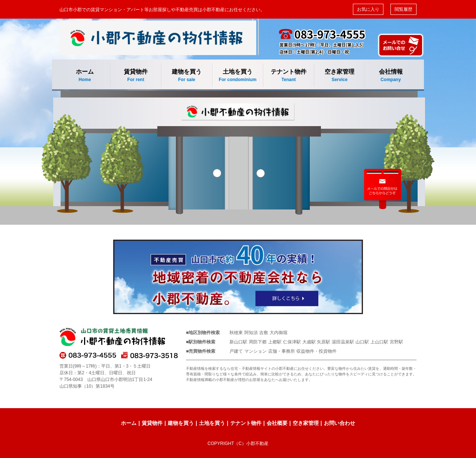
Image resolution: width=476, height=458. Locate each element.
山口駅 (362, 342)
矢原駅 (324, 342)
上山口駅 (379, 342)
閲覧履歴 (403, 9)
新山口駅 (238, 342)
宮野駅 (396, 342)
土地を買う (238, 76)
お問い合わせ (340, 423)
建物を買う (187, 76)
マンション (255, 351)
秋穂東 (236, 333)
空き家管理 (340, 76)
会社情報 (391, 76)
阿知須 (251, 333)
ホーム (85, 76)
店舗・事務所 (282, 351)
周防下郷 (258, 342)
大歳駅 (309, 342)
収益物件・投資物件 (316, 351)
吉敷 (264, 333)
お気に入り (368, 9)
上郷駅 (275, 342)
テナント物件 (289, 76)
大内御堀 (279, 333)
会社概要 (277, 423)
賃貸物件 (136, 76)
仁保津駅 (292, 342)
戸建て (236, 351)
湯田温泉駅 (343, 342)
